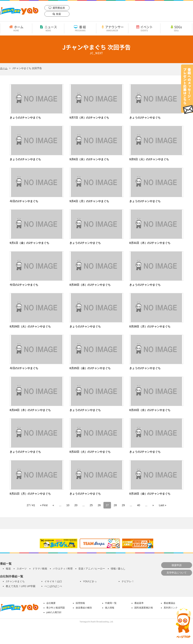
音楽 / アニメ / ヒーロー (92, 569)
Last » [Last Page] (163, 505)
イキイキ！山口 (53, 581)
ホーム (16, 28)
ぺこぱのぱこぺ (53, 586)
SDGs (176, 28)
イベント (144, 28)
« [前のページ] (53, 505)
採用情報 (80, 603)
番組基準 (139, 603)
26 (99, 505)
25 (91, 505)
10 (68, 505)
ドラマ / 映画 (40, 569)
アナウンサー (112, 28)
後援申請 (177, 565)
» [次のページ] (153, 505)
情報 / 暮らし (118, 569)
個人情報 (110, 608)
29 (123, 505)
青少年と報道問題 (56, 608)
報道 (8, 569)
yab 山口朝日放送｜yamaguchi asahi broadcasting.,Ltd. (19, 11)
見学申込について (177, 573)
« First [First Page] (44, 505)
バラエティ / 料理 (63, 569)
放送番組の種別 (84, 608)
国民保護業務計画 (144, 608)
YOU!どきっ (90, 581)
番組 (80, 28)
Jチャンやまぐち (15, 581)
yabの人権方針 (54, 612)
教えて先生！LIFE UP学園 (21, 586)
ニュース (48, 28)
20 (76, 505)
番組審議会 (169, 603)
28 (115, 505)
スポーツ (22, 569)
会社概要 (51, 603)
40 (139, 505)
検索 (58, 14)
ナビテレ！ (128, 581)
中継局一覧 (111, 603)
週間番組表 (59, 8)
